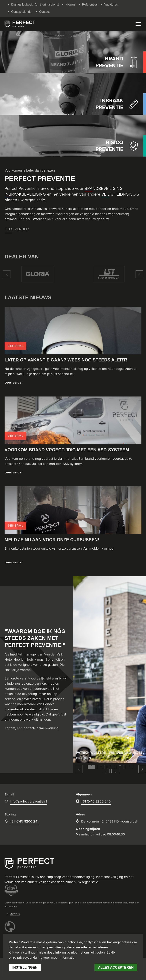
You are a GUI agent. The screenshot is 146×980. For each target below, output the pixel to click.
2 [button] (101, 765)
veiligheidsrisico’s (52, 882)
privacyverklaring (30, 958)
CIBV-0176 (15, 914)
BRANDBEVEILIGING (104, 189)
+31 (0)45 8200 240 (96, 801)
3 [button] (110, 765)
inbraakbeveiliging (109, 877)
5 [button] (130, 765)
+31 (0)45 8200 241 (24, 821)
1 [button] (91, 765)
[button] (7, 274)
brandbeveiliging (82, 877)
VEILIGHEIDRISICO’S (120, 194)
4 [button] (120, 765)
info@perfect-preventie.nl (28, 801)
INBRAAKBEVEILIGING (25, 194)
